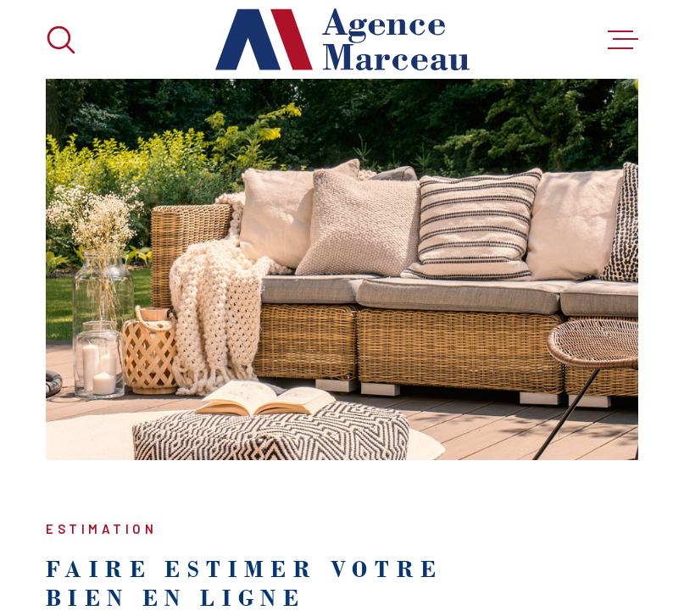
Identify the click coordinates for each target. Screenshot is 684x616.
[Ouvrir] (61, 40)
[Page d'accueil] (342, 39)
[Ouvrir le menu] (623, 40)
